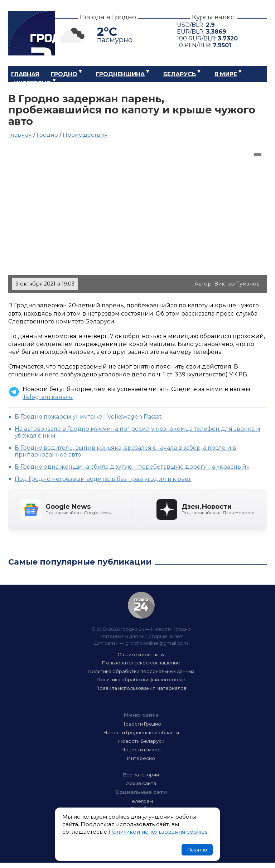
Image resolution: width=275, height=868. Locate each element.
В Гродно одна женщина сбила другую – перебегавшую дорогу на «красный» (132, 467)
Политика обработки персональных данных (141, 671)
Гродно (64, 74)
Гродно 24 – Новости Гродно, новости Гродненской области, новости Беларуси (32, 33)
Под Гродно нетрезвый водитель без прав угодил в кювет (103, 479)
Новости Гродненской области (141, 732)
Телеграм (141, 801)
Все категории (141, 775)
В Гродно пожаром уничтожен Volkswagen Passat (88, 417)
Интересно (33, 83)
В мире (226, 74)
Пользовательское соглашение (141, 663)
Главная (25, 74)
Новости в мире (141, 750)
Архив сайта (141, 783)
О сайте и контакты (141, 654)
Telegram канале (48, 397)
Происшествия (85, 135)
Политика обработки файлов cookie (141, 679)
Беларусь (180, 74)
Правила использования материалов (141, 688)
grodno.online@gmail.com (157, 643)
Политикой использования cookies (158, 832)
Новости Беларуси (141, 741)
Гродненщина (120, 74)
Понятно (197, 850)
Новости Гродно (141, 724)
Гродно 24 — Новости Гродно (141, 605)
